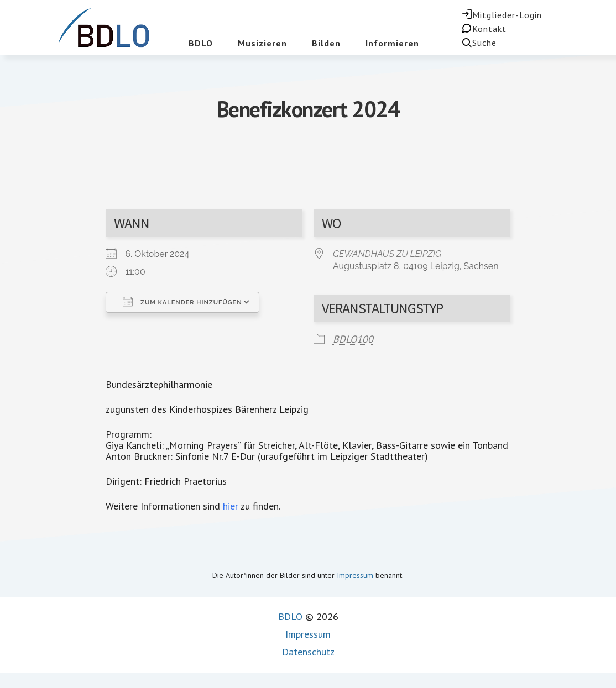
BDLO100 (353, 339)
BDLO (290, 616)
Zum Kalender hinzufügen (182, 302)
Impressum (355, 575)
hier (231, 506)
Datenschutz (308, 652)
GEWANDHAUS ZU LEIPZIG (387, 254)
